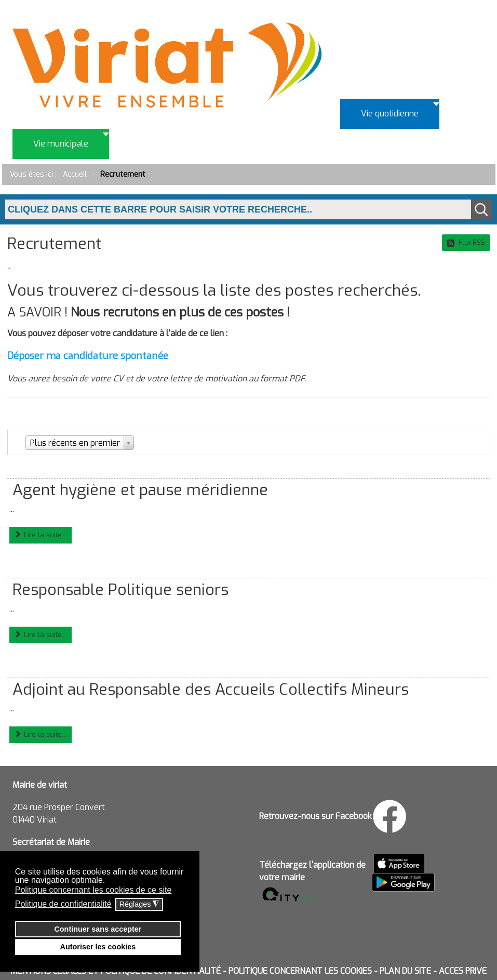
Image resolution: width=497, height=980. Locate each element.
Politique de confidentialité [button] (63, 904)
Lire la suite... (41, 535)
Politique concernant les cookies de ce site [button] (93, 890)
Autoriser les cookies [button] (98, 947)
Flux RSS (466, 243)
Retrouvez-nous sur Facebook (315, 816)
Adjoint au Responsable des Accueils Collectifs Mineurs (211, 690)
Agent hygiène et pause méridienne (140, 490)
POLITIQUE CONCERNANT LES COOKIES (300, 971)
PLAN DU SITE (405, 971)
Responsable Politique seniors (120, 590)
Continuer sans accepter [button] (98, 929)
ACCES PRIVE (463, 971)
